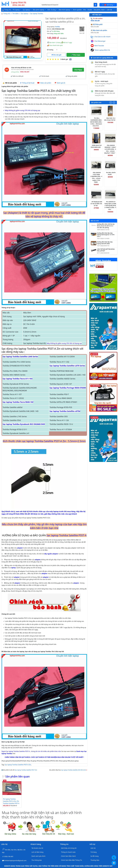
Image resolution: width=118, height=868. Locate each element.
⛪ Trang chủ (7, 10)
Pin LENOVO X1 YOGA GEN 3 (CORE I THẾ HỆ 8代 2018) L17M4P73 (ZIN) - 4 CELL (110, 206)
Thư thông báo (37, 860)
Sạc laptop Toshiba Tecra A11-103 (18, 379)
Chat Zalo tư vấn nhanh (102, 37)
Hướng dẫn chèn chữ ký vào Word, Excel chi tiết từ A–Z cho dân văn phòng (106, 226)
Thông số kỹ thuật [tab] (27, 83)
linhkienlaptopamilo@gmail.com (15, 861)
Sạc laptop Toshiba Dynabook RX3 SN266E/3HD (24, 424)
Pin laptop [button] (16, 10)
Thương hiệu (95, 860)
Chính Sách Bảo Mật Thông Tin (71, 860)
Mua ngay (76, 55)
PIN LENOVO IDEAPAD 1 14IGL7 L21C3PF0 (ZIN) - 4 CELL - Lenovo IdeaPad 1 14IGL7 (110, 149)
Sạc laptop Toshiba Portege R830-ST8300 (68, 388)
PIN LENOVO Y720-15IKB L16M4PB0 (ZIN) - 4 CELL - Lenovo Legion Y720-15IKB (96, 177)
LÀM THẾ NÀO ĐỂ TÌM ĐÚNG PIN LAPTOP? (106, 250)
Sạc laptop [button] (26, 10)
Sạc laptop (24, 14)
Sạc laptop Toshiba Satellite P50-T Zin (26, 770)
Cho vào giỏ (56, 55)
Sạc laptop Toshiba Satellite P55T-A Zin (18, 765)
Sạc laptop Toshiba (37, 14)
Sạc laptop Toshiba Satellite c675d (65, 411)
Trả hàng (94, 852)
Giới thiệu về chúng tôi (69, 848)
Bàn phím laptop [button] (39, 10)
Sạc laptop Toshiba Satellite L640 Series (20, 357)
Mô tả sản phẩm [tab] (10, 83)
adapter (20, 548)
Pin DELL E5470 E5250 (111, 173)
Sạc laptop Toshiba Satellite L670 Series (67, 366)
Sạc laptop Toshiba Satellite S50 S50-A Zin (74, 770)
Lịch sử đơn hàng (37, 852)
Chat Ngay (78, 70)
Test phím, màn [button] (99, 10)
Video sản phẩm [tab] (44, 83)
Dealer (90, 10)
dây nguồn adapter (51, 554)
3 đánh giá (64, 59)
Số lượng (50, 50)
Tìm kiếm (16, 14)
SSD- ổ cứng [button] (52, 10)
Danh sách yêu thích (39, 856)
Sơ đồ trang (95, 856)
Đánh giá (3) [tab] (60, 83)
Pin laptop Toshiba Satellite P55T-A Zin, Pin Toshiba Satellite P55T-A (11, 801)
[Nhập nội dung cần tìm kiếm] (67, 5)
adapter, (38, 560)
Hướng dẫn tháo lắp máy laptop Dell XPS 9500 (105, 243)
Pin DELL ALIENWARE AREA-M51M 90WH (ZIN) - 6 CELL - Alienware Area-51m (96, 122)
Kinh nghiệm (77, 10)
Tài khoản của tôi (37, 848)
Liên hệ (109, 10)
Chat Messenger (100, 41)
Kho (85, 10)
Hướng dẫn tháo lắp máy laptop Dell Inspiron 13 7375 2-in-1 (106, 235)
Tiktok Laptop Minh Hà (102, 50)
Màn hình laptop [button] (64, 10)
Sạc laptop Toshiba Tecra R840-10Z (18, 402)
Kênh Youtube (99, 46)
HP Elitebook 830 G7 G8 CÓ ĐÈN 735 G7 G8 (96, 204)
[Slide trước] (111, 103)
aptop (13, 568)
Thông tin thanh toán (68, 852)
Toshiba (57, 27)
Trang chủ (7, 14)
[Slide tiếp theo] (114, 103)
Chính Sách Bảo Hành (68, 856)
